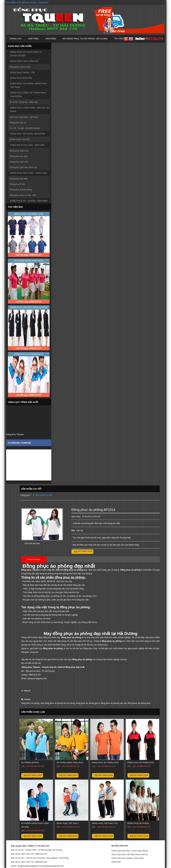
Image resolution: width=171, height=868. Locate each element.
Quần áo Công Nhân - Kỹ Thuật (24, 117)
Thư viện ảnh (121, 39)
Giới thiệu (33, 39)
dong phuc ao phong (30, 703)
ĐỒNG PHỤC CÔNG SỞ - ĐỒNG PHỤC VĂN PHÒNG (28, 95)
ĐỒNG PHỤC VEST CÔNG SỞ (24, 61)
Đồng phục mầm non (19, 151)
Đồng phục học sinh (19, 156)
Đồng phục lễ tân (17, 184)
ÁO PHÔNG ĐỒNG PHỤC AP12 (70, 763)
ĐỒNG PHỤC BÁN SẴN (21, 78)
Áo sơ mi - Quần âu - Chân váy (23, 102)
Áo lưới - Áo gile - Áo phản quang (25, 128)
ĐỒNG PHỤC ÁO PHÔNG (138, 823)
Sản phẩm (51, 39)
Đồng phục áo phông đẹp (139, 703)
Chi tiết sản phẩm (34, 559)
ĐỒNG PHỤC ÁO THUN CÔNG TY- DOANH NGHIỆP (26, 54)
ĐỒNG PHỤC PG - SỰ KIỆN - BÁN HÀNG (29, 201)
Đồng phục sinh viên (19, 162)
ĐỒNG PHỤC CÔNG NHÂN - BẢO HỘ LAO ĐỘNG (30, 110)
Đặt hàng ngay (85, 551)
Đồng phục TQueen (15, 434)
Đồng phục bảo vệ (18, 123)
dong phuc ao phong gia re (88, 703)
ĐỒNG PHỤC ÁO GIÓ (20, 139)
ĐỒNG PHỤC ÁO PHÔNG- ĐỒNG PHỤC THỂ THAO (29, 85)
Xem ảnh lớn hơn (32, 544)
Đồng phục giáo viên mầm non (23, 167)
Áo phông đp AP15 (30, 763)
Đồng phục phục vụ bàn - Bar (23, 195)
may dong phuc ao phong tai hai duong (58, 703)
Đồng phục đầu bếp (19, 179)
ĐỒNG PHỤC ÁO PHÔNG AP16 (105, 763)
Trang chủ (16, 39)
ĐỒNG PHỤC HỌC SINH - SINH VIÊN (27, 145)
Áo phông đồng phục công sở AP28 (35, 825)
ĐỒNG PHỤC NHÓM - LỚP (23, 73)
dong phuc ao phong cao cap (114, 703)
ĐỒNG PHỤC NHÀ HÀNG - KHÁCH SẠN (29, 173)
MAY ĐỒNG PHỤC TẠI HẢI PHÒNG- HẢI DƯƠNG (85, 39)
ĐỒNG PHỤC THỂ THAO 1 (68, 823)
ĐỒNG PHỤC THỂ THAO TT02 (105, 823)
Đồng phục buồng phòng (21, 190)
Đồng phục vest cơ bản (20, 67)
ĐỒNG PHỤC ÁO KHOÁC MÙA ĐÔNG (28, 134)
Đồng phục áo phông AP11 (141, 763)
